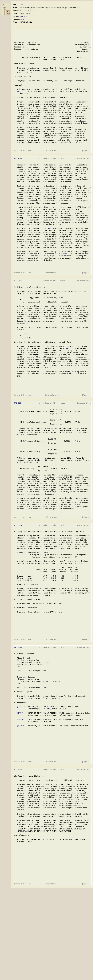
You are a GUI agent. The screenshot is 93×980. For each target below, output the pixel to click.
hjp (3, 5)
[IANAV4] (21, 786)
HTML (26, 16)
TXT (22, 16)
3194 (22, 5)
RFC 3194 (8, 13)
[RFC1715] (22, 779)
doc (5, 7)
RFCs (7, 9)
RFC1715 (23, 19)
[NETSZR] (21, 800)
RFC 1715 (47, 250)
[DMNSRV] (21, 793)
